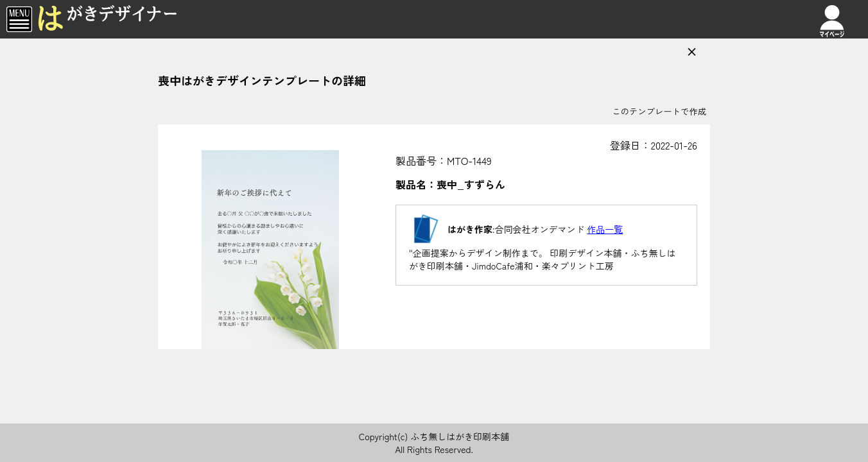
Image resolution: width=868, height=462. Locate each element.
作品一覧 (605, 229)
